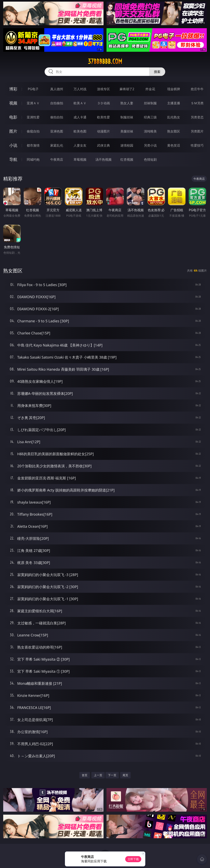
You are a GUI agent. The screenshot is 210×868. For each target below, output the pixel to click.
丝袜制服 (150, 103)
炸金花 (150, 89)
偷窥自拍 (33, 131)
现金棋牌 (174, 89)
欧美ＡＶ (80, 103)
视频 (13, 103)
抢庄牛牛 (197, 89)
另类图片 (197, 131)
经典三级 (150, 117)
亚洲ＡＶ (33, 103)
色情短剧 (150, 159)
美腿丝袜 (127, 131)
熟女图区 (174, 131)
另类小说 (150, 145)
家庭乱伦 (57, 145)
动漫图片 (103, 131)
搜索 (157, 72)
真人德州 (57, 89)
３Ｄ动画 (103, 103)
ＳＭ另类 (197, 103)
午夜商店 (57, 159)
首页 (85, 775)
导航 (13, 159)
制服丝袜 (127, 117)
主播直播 (174, 103)
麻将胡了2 (127, 89)
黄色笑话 (174, 145)
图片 (13, 131)
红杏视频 (127, 159)
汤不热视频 (103, 159)
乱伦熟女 (174, 117)
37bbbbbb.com (105, 61)
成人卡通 (80, 117)
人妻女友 (80, 145)
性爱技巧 (197, 145)
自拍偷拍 (57, 103)
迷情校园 (127, 145)
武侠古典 (103, 145)
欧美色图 (80, 131)
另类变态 (197, 117)
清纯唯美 (150, 131)
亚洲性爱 (33, 117)
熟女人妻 (127, 103)
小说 (13, 145)
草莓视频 (80, 159)
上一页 (98, 775)
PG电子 (33, 89)
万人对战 (80, 89)
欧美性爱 (103, 117)
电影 (13, 117)
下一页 (112, 775)
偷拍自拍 (57, 117)
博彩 (13, 89)
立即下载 (133, 859)
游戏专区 (103, 89)
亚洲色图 (57, 131)
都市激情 (33, 145)
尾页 (125, 775)
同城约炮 (33, 159)
